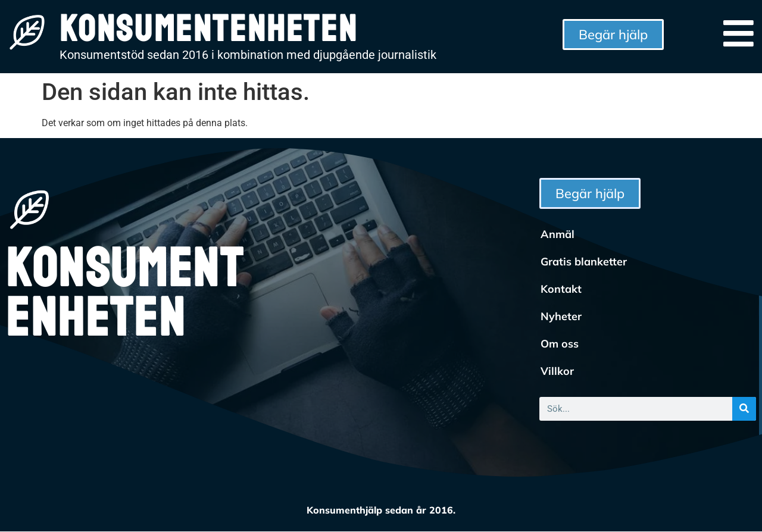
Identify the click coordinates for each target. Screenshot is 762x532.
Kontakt (561, 289)
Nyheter (561, 316)
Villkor (557, 371)
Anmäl (558, 234)
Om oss (560, 344)
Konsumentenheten (125, 294)
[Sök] (744, 409)
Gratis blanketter (584, 262)
